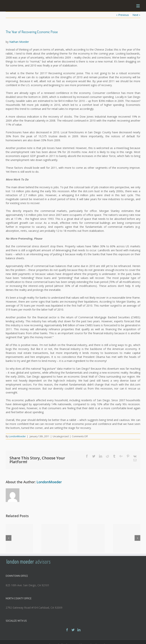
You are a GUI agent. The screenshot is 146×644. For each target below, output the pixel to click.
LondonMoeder (17, 436)
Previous (124, 15)
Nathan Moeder (19, 42)
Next (135, 15)
